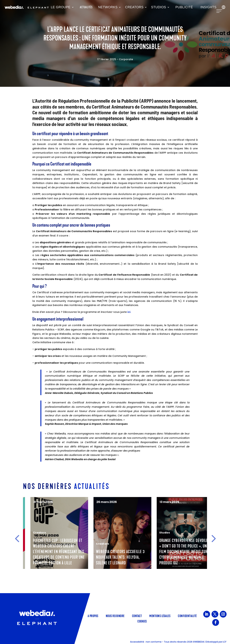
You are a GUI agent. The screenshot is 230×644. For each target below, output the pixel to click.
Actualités (86, 7)
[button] (17, 538)
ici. (129, 312)
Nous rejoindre (115, 616)
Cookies (142, 621)
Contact (137, 616)
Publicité (184, 7)
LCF (225, 642)
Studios (159, 7)
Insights (209, 7)
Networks (108, 7)
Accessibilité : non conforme (146, 642)
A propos (93, 616)
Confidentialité (187, 616)
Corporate (126, 59)
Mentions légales (160, 616)
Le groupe (61, 7)
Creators (134, 7)
